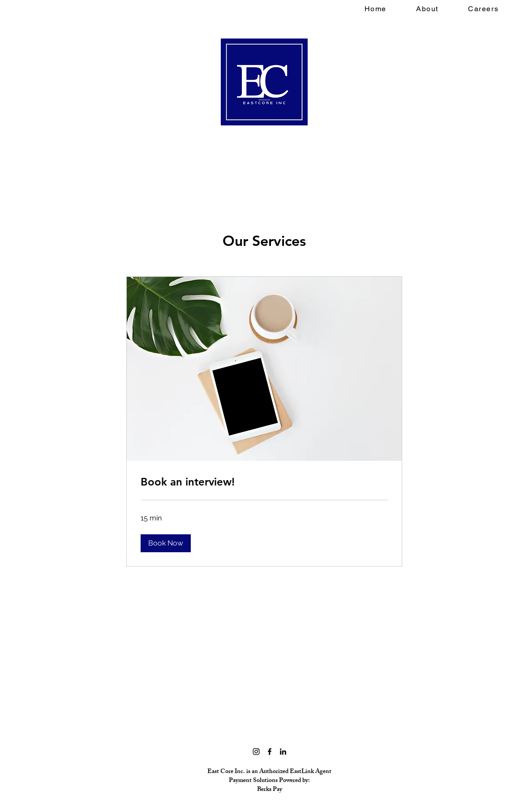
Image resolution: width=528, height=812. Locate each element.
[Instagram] (256, 752)
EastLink (302, 772)
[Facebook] (270, 752)
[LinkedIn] (283, 752)
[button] (166, 543)
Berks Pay (270, 790)
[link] (264, 482)
